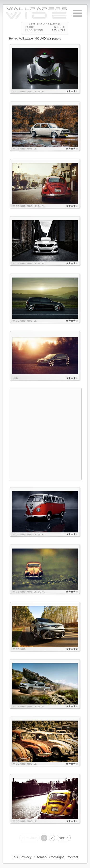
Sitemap (40, 857)
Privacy (26, 857)
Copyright (57, 857)
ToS (15, 857)
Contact (72, 857)
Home (13, 39)
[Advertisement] (45, 433)
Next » (64, 838)
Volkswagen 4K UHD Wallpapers (40, 39)
